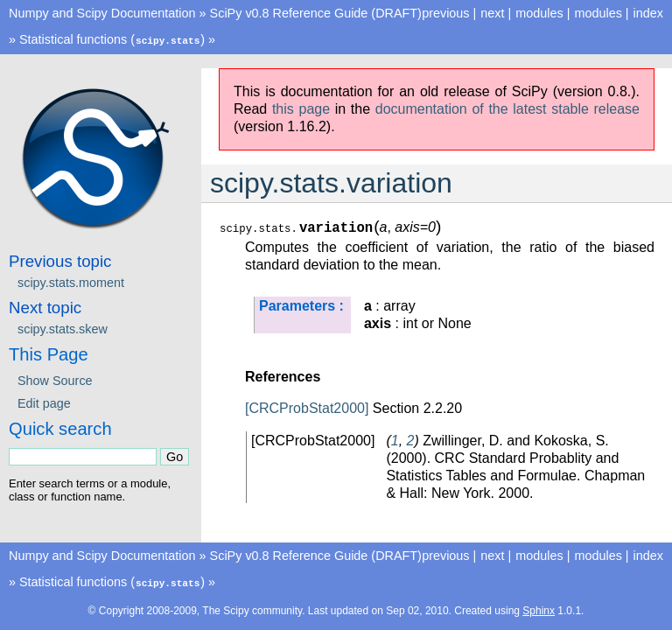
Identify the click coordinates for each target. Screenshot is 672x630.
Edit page (44, 402)
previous (445, 13)
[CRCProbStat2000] (307, 407)
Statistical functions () (112, 39)
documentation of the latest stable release (507, 108)
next (492, 13)
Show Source (55, 380)
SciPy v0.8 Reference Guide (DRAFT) (316, 13)
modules (598, 13)
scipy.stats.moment (71, 282)
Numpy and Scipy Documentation (102, 13)
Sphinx (539, 609)
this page (301, 108)
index (648, 13)
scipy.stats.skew (63, 328)
